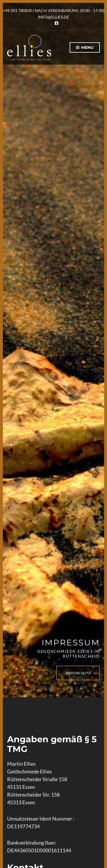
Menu (85, 48)
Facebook (56, 23)
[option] (53, 350)
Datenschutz (78, 673)
